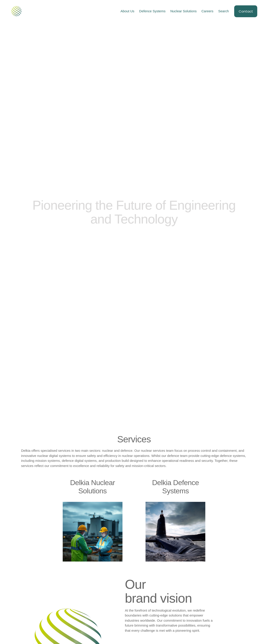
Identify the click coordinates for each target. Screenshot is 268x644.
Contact (246, 11)
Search (224, 11)
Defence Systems (152, 11)
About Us (127, 11)
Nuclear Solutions (184, 11)
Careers (207, 11)
